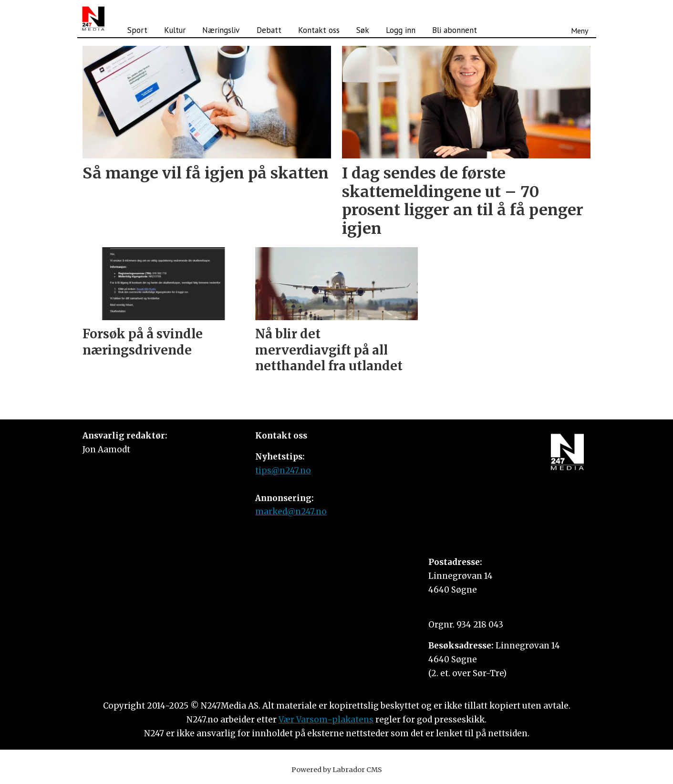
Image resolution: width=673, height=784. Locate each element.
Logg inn (401, 30)
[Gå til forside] (93, 19)
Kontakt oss (319, 30)
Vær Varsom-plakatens (326, 720)
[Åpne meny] (580, 19)
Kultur (175, 30)
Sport (137, 30)
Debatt (269, 30)
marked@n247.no (291, 512)
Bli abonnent (455, 30)
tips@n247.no (283, 470)
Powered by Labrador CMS (337, 770)
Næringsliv (221, 30)
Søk (363, 30)
